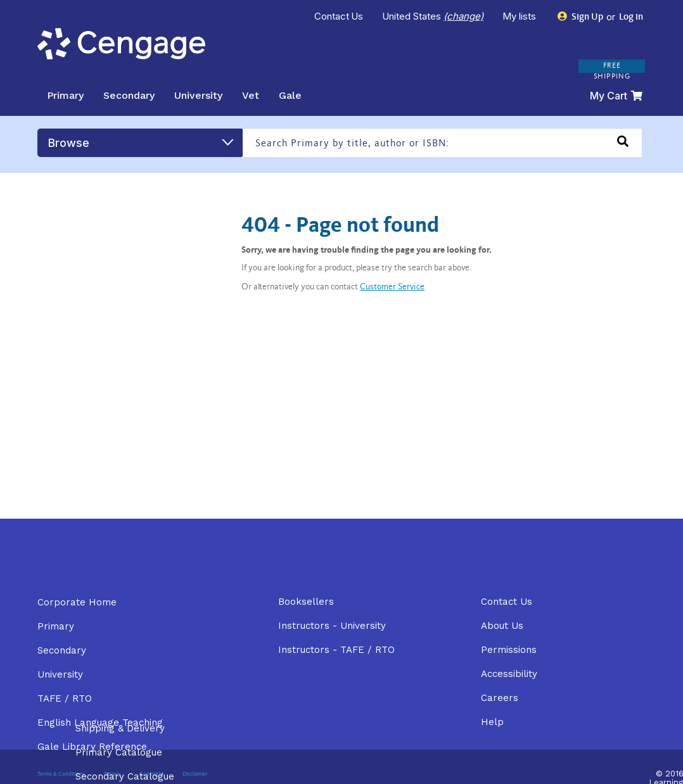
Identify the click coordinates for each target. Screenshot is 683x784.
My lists (520, 16)
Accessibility (509, 674)
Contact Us (339, 16)
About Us (502, 626)
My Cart (616, 96)
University (198, 95)
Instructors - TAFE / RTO (336, 650)
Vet (251, 95)
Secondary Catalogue (125, 776)
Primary (65, 95)
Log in (630, 17)
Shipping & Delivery (120, 728)
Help (492, 722)
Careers (500, 698)
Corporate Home (77, 602)
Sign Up (581, 17)
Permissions (509, 650)
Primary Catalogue (119, 752)
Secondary (129, 95)
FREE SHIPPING (612, 71)
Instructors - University (332, 626)
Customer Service (392, 288)
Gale (290, 95)
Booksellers (306, 602)
